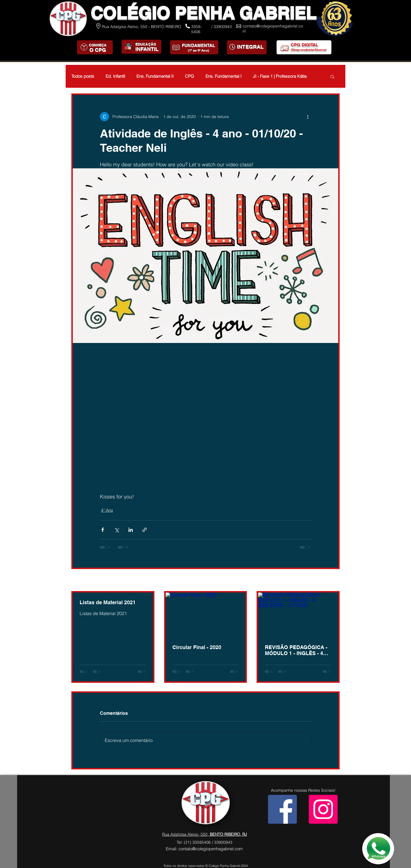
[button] (332, 76)
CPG (190, 76)
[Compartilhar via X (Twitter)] (117, 530)
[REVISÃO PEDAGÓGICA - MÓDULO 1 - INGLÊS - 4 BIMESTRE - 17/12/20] (298, 615)
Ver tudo (332, 580)
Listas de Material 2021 (108, 602)
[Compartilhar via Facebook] (103, 530)
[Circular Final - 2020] (206, 615)
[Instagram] (323, 809)
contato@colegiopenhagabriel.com (211, 849)
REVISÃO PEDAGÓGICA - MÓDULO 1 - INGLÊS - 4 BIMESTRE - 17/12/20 (296, 650)
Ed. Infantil (115, 76)
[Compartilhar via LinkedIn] (131, 530)
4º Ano (107, 510)
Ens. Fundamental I (223, 76)
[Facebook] (282, 809)
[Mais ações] (308, 117)
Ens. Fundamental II (155, 76)
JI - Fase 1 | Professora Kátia (280, 76)
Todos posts (83, 76)
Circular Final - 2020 (197, 647)
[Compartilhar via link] (145, 530)
